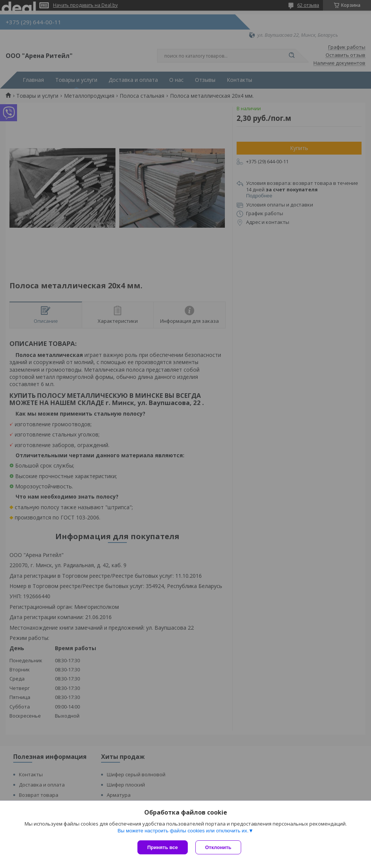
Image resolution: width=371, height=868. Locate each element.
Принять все (163, 847)
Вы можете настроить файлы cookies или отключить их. (183, 831)
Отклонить (218, 847)
